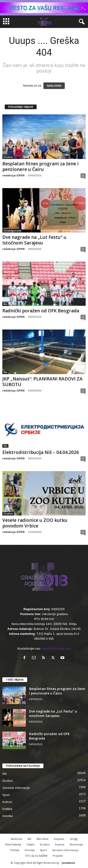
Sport (6, 795)
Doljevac (59, 839)
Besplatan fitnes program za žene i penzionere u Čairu (40, 167)
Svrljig (74, 839)
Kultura (7, 802)
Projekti (58, 856)
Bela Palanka (13, 844)
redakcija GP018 (13, 175)
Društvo (8, 157)
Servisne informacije (16, 788)
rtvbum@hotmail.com (56, 649)
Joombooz (68, 863)
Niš (5, 304)
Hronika (8, 816)
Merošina (42, 839)
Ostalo (31, 844)
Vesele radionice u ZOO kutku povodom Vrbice (35, 523)
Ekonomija (76, 844)
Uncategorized (12, 231)
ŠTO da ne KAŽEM (36, 856)
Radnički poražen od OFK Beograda (41, 311)
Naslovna (16, 839)
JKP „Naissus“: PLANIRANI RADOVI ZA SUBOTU (42, 382)
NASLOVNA (54, 86)
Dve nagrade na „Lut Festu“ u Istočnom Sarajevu (34, 240)
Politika (7, 809)
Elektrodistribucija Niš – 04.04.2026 (41, 452)
